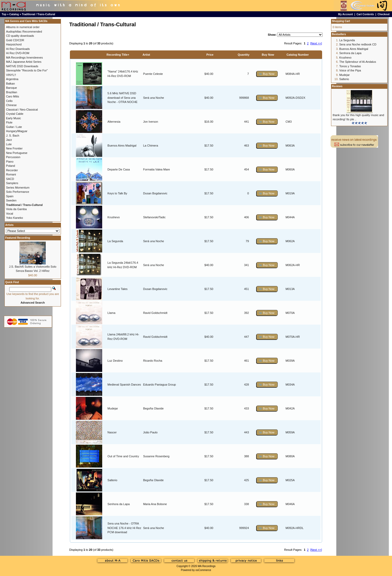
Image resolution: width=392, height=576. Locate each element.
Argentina (12, 79)
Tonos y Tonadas (350, 66)
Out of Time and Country (123, 456)
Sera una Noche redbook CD (358, 44)
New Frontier (14, 148)
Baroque (12, 88)
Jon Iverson (151, 122)
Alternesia (114, 122)
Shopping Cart (341, 21)
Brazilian (12, 92)
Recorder (12, 170)
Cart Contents (365, 14)
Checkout (384, 14)
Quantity (244, 55)
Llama (111, 313)
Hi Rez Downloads (18, 49)
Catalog (14, 14)
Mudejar (113, 408)
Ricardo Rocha (153, 361)
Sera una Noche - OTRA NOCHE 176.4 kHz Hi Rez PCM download (124, 528)
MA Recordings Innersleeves (24, 58)
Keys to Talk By (117, 193)
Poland (11, 166)
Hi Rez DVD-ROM (18, 53)
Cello (9, 101)
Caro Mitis (13, 96)
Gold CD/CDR (15, 40)
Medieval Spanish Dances (124, 385)
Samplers (12, 183)
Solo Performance (18, 192)
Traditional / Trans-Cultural (38, 14)
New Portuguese (17, 153)
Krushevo (114, 217)
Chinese (11, 105)
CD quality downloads (20, 36)
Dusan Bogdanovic (155, 193)
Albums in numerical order (23, 27)
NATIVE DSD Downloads (22, 66)
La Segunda (115, 241)
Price (210, 55)
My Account (345, 14)
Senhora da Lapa (118, 504)
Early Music (14, 118)
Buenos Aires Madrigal (122, 146)
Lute (9, 144)
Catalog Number (298, 55)
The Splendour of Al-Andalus (358, 62)
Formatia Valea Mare (157, 169)
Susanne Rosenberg (156, 456)
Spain (10, 196)
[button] (267, 74)
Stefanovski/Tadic (154, 217)
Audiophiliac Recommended (24, 32)
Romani (11, 174)
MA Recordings (207, 566)
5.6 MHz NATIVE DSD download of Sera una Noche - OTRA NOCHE (122, 98)
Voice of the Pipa (350, 70)
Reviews (337, 86)
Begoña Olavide (153, 408)
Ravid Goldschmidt (155, 313)
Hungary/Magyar (17, 131)
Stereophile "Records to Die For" (27, 70)
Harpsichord (14, 44)
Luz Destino (115, 361)
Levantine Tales (117, 289)
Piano (10, 162)
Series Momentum (18, 188)
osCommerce (203, 570)
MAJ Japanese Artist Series (24, 62)
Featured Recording (18, 238)
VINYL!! (11, 75)
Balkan (11, 84)
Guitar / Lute (14, 127)
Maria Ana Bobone (155, 504)
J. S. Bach (13, 136)
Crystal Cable (15, 114)
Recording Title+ (118, 55)
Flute (9, 122)
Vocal (10, 214)
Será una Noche (154, 98)
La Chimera (151, 146)
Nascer (112, 432)
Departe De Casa (119, 169)
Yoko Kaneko (14, 218)
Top (4, 14)
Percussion (13, 157)
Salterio (112, 480)
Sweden (11, 200)
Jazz (9, 140)
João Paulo (150, 432)
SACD (10, 179)
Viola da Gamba (16, 209)
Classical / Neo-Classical (22, 110)
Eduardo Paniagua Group (160, 385)
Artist (146, 55)
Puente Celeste (153, 74)
